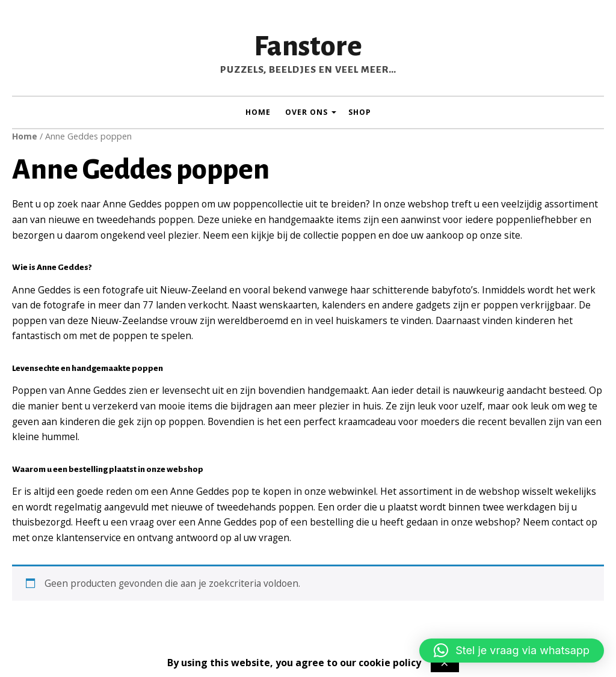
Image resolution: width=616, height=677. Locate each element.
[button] (512, 651)
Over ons (306, 112)
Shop (360, 112)
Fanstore (308, 46)
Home (258, 112)
